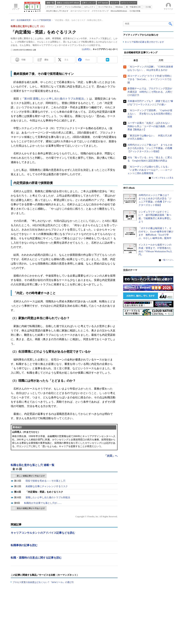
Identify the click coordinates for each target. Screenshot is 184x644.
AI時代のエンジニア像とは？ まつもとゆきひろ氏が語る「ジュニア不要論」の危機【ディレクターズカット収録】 (150, 148)
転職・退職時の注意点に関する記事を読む (36, 558)
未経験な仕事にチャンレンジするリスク (47, 486)
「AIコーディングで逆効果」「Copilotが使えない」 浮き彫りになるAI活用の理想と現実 (150, 114)
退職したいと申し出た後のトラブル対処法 (48, 497)
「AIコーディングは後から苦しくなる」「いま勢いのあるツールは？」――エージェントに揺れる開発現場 (150, 170)
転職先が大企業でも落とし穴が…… (43, 503)
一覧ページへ (167, 260)
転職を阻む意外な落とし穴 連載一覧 (33, 465)
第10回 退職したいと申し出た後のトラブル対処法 (54, 99)
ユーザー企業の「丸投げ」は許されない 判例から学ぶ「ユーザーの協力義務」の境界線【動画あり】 (150, 126)
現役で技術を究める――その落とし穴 (45, 481)
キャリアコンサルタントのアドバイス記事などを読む (43, 533)
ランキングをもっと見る (162, 178)
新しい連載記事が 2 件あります (31, 476)
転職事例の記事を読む (24, 545)
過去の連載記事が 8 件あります (31, 508)
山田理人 (87, 49)
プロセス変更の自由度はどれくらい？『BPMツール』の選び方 (43, 582)
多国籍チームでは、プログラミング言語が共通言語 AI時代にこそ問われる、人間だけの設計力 (150, 92)
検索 (171, 24)
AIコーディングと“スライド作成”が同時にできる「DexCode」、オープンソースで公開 (150, 79)
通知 (46, 60)
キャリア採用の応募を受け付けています (144, 42)
